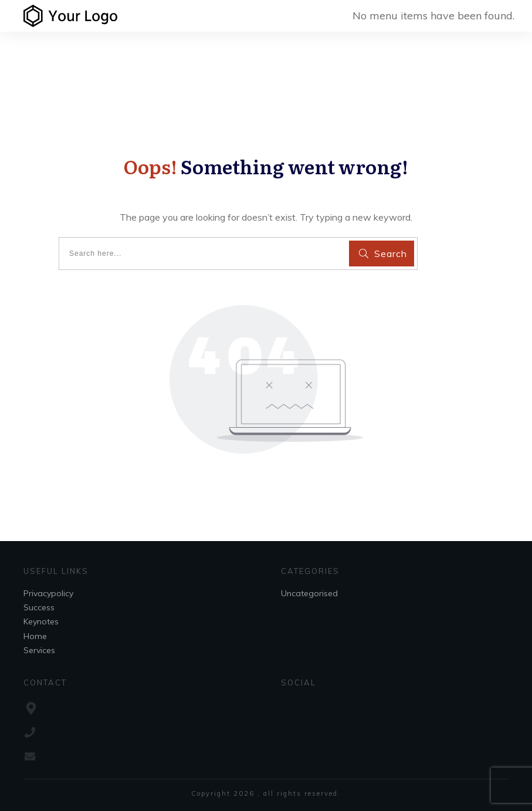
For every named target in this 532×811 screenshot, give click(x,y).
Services (39, 650)
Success (39, 607)
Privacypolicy (48, 593)
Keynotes (41, 621)
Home (35, 636)
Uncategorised (309, 593)
